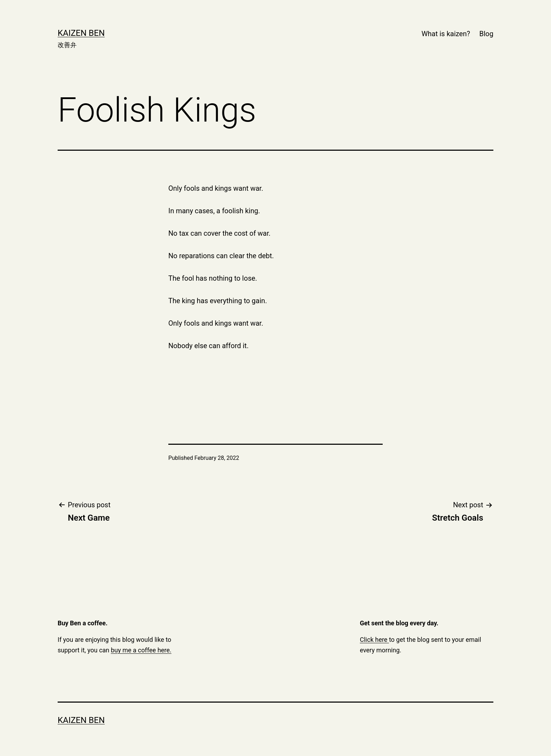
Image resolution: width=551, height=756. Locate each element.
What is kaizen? (446, 34)
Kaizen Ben (81, 33)
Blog (486, 34)
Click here (374, 640)
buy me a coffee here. (141, 650)
